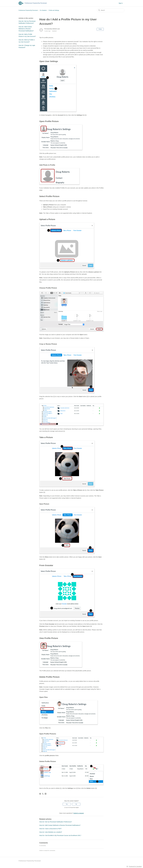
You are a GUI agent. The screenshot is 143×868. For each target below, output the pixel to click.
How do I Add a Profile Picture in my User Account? (27, 35)
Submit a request (78, 813)
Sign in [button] (121, 3)
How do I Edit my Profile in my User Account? (27, 41)
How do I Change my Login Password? (27, 46)
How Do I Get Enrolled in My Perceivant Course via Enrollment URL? (60, 835)
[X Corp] (43, 794)
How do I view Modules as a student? (51, 832)
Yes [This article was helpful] (67, 804)
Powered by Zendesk (135, 866)
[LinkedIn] (46, 794)
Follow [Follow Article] (100, 29)
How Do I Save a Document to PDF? (50, 829)
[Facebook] (40, 794)
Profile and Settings (54, 10)
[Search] (111, 10)
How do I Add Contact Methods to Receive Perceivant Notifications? (26, 29)
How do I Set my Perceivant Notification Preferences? (27, 22)
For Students (43, 10)
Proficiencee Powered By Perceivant (28, 10)
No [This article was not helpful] (76, 804)
